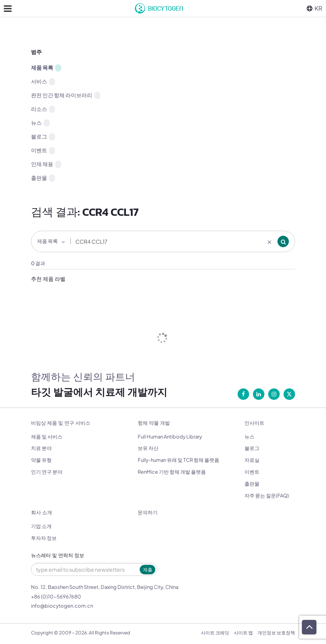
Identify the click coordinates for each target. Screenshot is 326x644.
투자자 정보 (44, 538)
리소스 (43, 109)
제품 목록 (46, 68)
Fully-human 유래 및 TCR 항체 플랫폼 (178, 460)
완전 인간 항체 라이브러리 (66, 95)
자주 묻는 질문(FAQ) (267, 496)
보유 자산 (148, 448)
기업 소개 (41, 526)
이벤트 (43, 150)
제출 (148, 570)
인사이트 (254, 423)
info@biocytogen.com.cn (62, 606)
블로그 (43, 137)
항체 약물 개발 (154, 423)
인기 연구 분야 (47, 472)
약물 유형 (41, 460)
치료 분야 (41, 448)
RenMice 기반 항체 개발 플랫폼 (172, 472)
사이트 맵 (243, 633)
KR (314, 8)
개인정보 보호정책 (276, 633)
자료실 (252, 460)
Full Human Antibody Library (170, 437)
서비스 (43, 82)
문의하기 (148, 513)
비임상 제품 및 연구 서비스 (61, 423)
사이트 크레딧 (215, 633)
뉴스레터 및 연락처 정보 (58, 555)
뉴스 (40, 123)
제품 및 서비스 (47, 437)
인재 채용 (46, 164)
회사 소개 (42, 513)
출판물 (43, 178)
